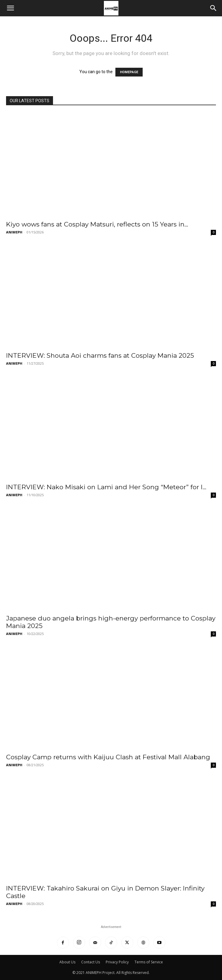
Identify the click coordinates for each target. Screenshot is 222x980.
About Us (67, 962)
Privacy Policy (117, 962)
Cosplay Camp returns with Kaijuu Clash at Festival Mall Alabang (108, 757)
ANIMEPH (14, 232)
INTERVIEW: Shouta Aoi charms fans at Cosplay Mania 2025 (100, 355)
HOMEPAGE (129, 72)
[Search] (214, 8)
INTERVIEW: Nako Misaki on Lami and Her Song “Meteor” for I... (106, 487)
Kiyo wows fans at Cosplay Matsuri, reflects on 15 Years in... (97, 224)
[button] (10, 8)
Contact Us (91, 962)
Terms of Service (149, 962)
